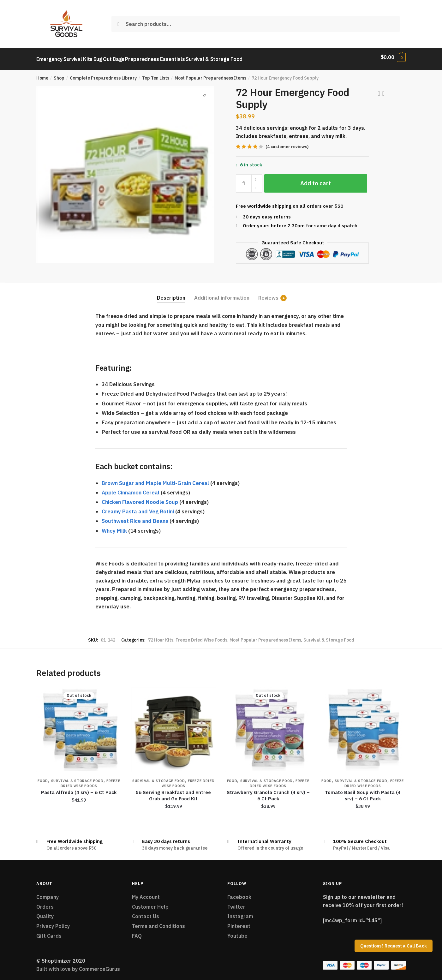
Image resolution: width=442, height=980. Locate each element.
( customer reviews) (287, 143)
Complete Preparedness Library (103, 75)
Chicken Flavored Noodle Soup (140, 499)
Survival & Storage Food (329, 636)
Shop (59, 75)
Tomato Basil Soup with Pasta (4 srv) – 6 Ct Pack (363, 792)
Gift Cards (49, 932)
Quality (45, 913)
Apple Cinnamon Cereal (131, 489)
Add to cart (316, 180)
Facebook (239, 893)
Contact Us (146, 913)
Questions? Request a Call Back (394, 946)
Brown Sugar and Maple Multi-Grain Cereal (155, 480)
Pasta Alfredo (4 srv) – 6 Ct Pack (79, 789)
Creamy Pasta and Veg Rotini (138, 508)
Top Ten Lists (156, 75)
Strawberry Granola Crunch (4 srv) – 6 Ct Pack (268, 792)
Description (171, 294)
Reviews (268, 294)
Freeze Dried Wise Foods (201, 636)
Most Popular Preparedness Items (210, 75)
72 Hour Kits (161, 636)
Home (42, 75)
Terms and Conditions (158, 923)
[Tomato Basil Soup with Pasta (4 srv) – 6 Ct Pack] (363, 726)
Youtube (237, 932)
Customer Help (150, 903)
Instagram (240, 913)
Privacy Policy (53, 923)
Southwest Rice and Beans (135, 517)
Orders (45, 903)
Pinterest (239, 923)
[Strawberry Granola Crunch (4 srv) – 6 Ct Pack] (268, 726)
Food (43, 777)
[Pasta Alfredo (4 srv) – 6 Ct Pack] (79, 726)
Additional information (222, 294)
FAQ (137, 932)
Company (48, 893)
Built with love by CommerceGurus (78, 965)
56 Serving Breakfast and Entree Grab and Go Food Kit (173, 792)
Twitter (236, 903)
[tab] (171, 289)
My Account (146, 893)
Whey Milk (114, 527)
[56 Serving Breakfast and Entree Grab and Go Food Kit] (174, 726)
